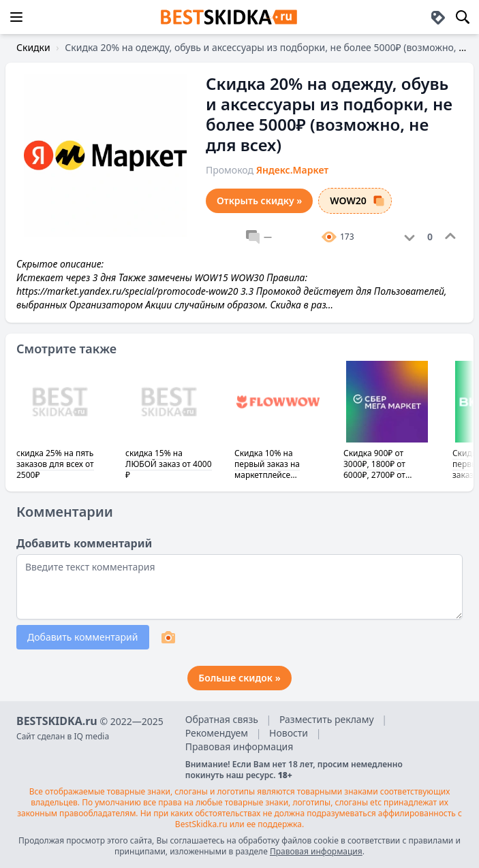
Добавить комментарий (83, 637)
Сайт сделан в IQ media (63, 736)
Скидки (33, 47)
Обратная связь (222, 719)
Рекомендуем (217, 733)
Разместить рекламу (327, 719)
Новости (289, 733)
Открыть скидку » (259, 200)
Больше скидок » (239, 678)
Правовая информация (239, 746)
